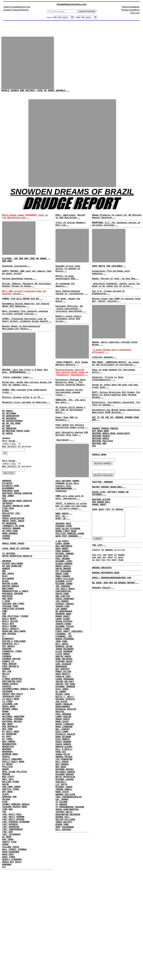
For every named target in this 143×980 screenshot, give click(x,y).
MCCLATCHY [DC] (11, 553)
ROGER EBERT (63, 676)
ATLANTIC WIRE (11, 520)
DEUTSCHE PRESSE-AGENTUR (17, 529)
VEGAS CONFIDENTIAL (67, 908)
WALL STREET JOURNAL (15, 954)
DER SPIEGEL (9, 695)
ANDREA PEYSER (64, 844)
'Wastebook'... (65, 473)
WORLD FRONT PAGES (13, 588)
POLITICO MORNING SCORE (70, 577)
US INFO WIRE (10, 574)
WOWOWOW (7, 972)
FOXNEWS (7, 722)
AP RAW (6, 453)
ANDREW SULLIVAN (65, 890)
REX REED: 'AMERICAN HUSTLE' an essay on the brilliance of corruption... (116, 381)
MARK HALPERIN (64, 727)
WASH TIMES (9, 963)
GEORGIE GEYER (64, 712)
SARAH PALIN (63, 841)
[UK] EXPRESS (10, 924)
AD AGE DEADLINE (12, 614)
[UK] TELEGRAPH (11, 936)
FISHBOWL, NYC (64, 700)
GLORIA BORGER (64, 613)
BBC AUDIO (8, 623)
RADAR (5, 858)
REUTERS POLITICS (102, 469)
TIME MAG (7, 906)
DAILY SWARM (9, 686)
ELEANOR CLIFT (64, 634)
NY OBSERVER (9, 816)
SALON (5, 876)
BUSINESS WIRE (11, 526)
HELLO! (6, 743)
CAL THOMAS (62, 896)
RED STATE (8, 867)
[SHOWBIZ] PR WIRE (13, 568)
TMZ (4, 909)
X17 (4, 975)
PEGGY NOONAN (63, 826)
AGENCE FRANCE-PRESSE (105, 454)
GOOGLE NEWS (99, 484)
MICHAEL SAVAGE (65, 871)
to (75, 18)
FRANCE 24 (8, 728)
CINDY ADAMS (63, 589)
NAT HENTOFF (63, 739)
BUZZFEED (7, 650)
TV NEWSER (61, 902)
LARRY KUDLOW (63, 796)
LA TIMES (7, 777)
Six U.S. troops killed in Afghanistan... (108, 304)
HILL (5, 746)
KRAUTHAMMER (63, 784)
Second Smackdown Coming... (19, 289)
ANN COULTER (63, 652)
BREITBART (8, 641)
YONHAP (6, 583)
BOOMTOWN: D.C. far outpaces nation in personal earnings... (116, 230)
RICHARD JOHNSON (65, 760)
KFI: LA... (62, 556)
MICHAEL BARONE (65, 601)
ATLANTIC (7, 517)
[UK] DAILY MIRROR (13, 915)
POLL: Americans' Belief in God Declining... (70, 221)
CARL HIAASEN (63, 733)
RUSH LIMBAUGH (64, 808)
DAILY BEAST (9, 677)
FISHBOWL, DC (63, 697)
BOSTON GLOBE (10, 635)
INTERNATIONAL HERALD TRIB (18, 761)
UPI (94, 475)
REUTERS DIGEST (101, 463)
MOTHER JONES (10, 786)
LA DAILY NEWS (11, 773)
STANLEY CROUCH (65, 661)
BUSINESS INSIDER (13, 647)
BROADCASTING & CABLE (15, 644)
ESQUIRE (7, 713)
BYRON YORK (62, 926)
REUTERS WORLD (100, 466)
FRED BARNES (63, 598)
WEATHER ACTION (101, 533)
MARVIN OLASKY (64, 832)
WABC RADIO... (64, 553)
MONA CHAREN (63, 628)
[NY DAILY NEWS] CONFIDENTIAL (65, 644)
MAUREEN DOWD (63, 673)
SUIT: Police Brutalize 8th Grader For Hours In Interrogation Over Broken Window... (116, 417)
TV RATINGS (9, 599)
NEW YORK (7, 810)
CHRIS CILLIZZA (65, 631)
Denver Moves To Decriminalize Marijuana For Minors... (21, 344)
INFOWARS (7, 764)
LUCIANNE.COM (10, 780)
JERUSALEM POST (11, 770)
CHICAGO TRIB (10, 662)
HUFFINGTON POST (12, 752)
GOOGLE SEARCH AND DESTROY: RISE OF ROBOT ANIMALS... (35, 93)
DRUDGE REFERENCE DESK (106, 617)
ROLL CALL (8, 870)
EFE (4, 535)
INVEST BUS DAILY (13, 767)
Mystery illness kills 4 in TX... (23, 420)
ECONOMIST (8, 701)
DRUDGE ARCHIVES (102, 611)
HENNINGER (61, 736)
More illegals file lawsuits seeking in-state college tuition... (25, 327)
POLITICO (7, 855)
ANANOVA (7, 514)
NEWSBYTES (8, 831)
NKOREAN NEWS (10, 840)
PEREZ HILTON (63, 742)
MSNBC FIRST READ (66, 574)
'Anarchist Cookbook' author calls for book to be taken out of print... (116, 295)
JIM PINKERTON (64, 847)
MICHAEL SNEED (64, 881)
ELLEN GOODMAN (64, 718)
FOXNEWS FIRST (64, 568)
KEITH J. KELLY (65, 772)
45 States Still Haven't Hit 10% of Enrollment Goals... (70, 438)
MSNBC (5, 789)
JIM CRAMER (62, 658)
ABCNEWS (7, 608)
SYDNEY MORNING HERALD (16, 900)
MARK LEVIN (62, 802)
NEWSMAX (7, 834)
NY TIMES (7, 822)
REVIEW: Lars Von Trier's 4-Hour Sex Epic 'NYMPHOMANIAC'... (25, 389)
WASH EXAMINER (11, 957)
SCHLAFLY (61, 874)
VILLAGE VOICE (11, 951)
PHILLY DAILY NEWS (13, 849)
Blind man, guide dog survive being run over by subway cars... (27, 404)
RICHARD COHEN (64, 637)
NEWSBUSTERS (9, 828)
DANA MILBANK (63, 820)
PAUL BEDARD (63, 607)
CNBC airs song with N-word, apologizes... (70, 535)
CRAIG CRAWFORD (65, 655)
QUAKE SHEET (99, 539)
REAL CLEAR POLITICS (15, 861)
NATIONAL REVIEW (12, 801)
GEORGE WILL (63, 917)
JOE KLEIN (61, 778)
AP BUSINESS (9, 444)
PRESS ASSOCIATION (13, 559)
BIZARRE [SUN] (64, 610)
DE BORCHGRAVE (64, 670)
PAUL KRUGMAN (63, 793)
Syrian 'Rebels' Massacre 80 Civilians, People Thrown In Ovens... (27, 296)
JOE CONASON (63, 640)
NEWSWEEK (7, 837)
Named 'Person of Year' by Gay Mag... (116, 288)
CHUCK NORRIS (63, 829)
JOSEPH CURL (63, 664)
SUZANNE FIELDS (65, 688)
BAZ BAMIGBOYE (64, 592)
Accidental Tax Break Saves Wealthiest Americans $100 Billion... (116, 435)
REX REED (61, 856)
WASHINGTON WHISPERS (68, 914)
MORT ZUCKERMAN (65, 929)
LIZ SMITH (61, 878)
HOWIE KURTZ (63, 799)
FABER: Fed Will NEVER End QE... (22, 312)
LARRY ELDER (63, 679)
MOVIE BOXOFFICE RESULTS (17, 602)
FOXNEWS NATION (11, 725)
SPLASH (6, 894)
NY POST (7, 819)
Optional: (50, 18)
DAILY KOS (8, 683)
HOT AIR (7, 740)
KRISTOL (60, 790)
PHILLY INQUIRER (12, 846)
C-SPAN (6, 656)
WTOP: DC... (63, 559)
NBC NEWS (7, 804)
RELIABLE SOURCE (65, 862)
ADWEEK (6, 617)
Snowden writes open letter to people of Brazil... (68, 277)
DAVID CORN (62, 649)
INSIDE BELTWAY (65, 754)
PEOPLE (6, 843)
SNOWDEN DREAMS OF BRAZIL (72, 196)
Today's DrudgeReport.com (17, 7)
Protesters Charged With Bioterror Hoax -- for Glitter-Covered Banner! (70, 405)
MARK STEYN (62, 887)
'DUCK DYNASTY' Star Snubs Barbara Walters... (72, 383)
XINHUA (6, 580)
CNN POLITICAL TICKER (15, 674)
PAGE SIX (61, 838)
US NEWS (7, 939)
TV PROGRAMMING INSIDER (70, 905)
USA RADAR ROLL (101, 536)
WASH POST (8, 960)
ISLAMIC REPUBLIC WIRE (16, 544)
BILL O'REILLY (64, 835)
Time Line (135, 13)
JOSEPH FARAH (63, 685)
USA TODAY (8, 942)
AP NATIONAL (9, 438)
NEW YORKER (9, 825)
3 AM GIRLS (62, 586)
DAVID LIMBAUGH (65, 805)
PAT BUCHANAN (63, 622)
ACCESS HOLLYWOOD (13, 611)
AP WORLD (7, 435)
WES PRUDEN (62, 853)
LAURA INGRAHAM (65, 751)
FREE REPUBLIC (11, 734)
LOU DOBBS (61, 667)
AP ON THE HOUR (11, 450)
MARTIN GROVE (63, 724)
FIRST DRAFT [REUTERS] (69, 694)
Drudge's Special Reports (16, 10)
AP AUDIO (7, 462)
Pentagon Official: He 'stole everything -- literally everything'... (71, 325)
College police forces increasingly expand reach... (69, 417)
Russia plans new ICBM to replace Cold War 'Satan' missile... (116, 313)
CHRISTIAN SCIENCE (13, 665)
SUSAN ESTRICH (64, 682)
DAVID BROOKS (63, 619)
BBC (4, 620)
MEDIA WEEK (9, 783)
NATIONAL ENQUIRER (13, 795)
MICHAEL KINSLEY (65, 775)
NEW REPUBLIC (10, 807)
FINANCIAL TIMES (12, 716)
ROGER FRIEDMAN (65, 703)
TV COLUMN (61, 899)
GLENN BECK (62, 604)
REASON (6, 864)
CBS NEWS (7, 653)
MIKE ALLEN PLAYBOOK (68, 571)
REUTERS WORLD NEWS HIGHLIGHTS (111, 460)
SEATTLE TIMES (11, 882)
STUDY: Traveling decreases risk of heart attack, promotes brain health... (27, 336)
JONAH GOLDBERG (65, 715)
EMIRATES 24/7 (11, 707)
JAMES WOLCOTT (64, 923)
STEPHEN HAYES (64, 730)
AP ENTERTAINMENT (13, 447)
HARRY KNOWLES (64, 781)
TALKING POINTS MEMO (15, 903)
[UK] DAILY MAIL (12, 912)
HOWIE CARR (62, 625)
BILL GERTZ (62, 709)
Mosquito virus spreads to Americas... (26, 426)
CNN (4, 671)
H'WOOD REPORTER (12, 749)
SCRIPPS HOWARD (11, 571)
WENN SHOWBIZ (10, 577)
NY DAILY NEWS (11, 813)
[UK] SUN (7, 933)
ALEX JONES (62, 763)
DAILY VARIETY (11, 689)
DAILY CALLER (10, 680)
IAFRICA (7, 758)
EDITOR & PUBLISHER (14, 704)
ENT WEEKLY (9, 710)
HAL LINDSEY (63, 811)
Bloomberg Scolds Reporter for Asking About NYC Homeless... (26, 319)
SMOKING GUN (9, 891)
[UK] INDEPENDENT (13, 930)
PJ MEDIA (7, 852)
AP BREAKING (9, 456)
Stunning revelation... (27, 278)
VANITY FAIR (9, 945)
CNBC (5, 668)
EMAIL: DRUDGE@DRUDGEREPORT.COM (112, 622)
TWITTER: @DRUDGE (102, 513)
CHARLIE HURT (63, 748)
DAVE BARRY (62, 595)
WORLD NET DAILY (12, 969)
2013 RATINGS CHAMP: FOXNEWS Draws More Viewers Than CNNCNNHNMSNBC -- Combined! (68, 521)
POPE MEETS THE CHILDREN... (109, 273)
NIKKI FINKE (63, 691)
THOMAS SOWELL (64, 884)
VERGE (5, 948)
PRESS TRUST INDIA (13, 562)
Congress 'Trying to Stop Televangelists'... (108, 398)
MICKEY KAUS (63, 769)
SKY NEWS (7, 885)
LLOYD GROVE (63, 721)
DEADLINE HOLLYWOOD (14, 692)
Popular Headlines (130, 10)
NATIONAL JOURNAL (13, 798)
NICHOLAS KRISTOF (66, 787)
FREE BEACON (9, 731)
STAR (5, 897)
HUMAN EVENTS (10, 755)
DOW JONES (8, 532)
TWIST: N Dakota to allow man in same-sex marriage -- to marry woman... (71, 545)
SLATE (5, 888)
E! (4, 698)
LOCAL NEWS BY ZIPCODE (16, 594)
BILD (5, 626)
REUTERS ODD (99, 472)
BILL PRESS (62, 850)
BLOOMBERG (8, 523)
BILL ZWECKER (63, 932)
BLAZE (5, 632)
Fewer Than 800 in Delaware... (67, 448)
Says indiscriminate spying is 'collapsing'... (72, 305)
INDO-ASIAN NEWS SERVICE (17, 538)
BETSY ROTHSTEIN (65, 868)
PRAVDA (6, 556)
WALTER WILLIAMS (65, 920)
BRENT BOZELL (63, 616)
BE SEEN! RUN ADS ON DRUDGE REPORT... (116, 628)
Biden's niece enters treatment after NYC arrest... (68, 337)
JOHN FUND (61, 706)
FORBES (6, 719)
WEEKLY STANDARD (12, 966)
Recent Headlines (131, 7)
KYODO (5, 550)
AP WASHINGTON (11, 441)
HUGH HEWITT (63, 745)
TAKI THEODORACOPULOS (68, 893)
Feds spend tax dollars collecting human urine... (72, 457)
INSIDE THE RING (65, 757)
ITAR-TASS (8, 547)
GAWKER (6, 737)
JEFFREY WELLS (64, 911)
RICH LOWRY (62, 814)
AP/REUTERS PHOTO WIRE (16, 459)
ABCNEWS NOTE (63, 565)
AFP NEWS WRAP (100, 457)
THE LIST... (99, 586)
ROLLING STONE (11, 873)
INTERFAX (7, 541)
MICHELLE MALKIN (65, 817)
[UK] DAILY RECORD (13, 918)
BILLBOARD (8, 629)
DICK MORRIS (63, 823)
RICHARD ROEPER (65, 865)
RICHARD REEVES (65, 859)
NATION (6, 792)
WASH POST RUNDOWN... (68, 580)
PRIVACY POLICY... (103, 634)
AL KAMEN (61, 766)
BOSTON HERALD (11, 638)
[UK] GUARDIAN (11, 927)
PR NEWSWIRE (9, 565)
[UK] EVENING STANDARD (16, 921)
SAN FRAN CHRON (11, 879)
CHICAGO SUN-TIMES (13, 659)
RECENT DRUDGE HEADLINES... (109, 519)
